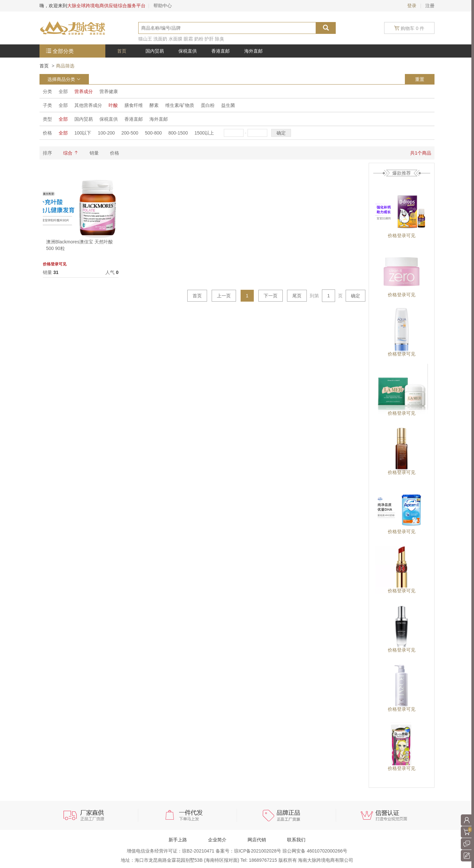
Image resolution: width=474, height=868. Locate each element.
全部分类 (63, 51)
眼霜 (188, 39)
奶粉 (199, 39)
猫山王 (145, 39)
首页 (44, 66)
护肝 (209, 39)
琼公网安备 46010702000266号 (315, 851)
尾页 (297, 296)
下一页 (271, 296)
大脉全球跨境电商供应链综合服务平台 (106, 6)
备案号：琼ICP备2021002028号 (249, 851)
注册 (430, 6)
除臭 (220, 39)
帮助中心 (163, 6)
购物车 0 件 (409, 28)
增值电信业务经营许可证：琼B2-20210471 (171, 851)
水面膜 (175, 39)
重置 (420, 79)
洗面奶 (160, 39)
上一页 (224, 296)
